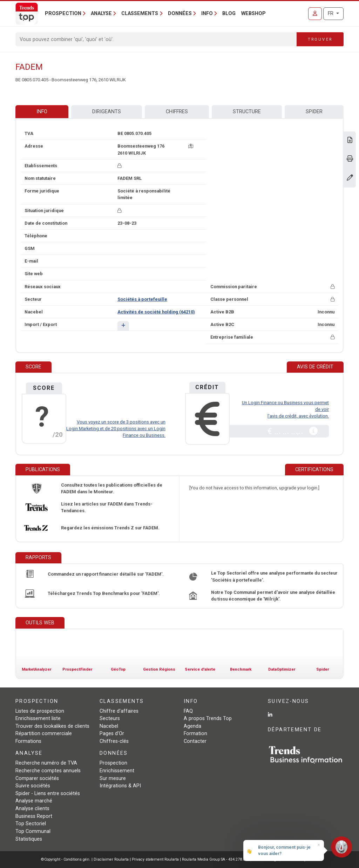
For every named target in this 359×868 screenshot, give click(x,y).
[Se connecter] (315, 14)
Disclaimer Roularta (111, 859)
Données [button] (180, 13)
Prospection (113, 763)
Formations (28, 741)
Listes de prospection (40, 711)
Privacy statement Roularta (155, 859)
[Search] (156, 39)
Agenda (192, 726)
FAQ (188, 711)
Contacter (195, 741)
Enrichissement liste (38, 718)
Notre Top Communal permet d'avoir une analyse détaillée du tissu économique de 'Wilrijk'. (273, 596)
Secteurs (110, 718)
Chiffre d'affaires (119, 711)
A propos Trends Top (208, 718)
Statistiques (29, 839)
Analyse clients (32, 809)
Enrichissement (117, 771)
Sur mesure (113, 778)
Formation (195, 734)
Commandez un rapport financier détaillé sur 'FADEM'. (106, 574)
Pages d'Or (112, 734)
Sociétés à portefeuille (142, 299)
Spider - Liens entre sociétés (48, 794)
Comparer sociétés (37, 778)
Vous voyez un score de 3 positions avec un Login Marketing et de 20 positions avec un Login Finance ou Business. (116, 429)
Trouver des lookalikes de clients (52, 726)
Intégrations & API (120, 786)
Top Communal (33, 831)
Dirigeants (107, 112)
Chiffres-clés (114, 741)
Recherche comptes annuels (48, 771)
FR (331, 13)
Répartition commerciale (44, 734)
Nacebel (109, 726)
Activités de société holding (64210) (156, 312)
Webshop (253, 13)
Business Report (34, 816)
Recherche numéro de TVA (46, 763)
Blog (229, 13)
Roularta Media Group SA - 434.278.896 (216, 859)
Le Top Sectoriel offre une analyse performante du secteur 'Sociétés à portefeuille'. (274, 576)
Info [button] (207, 13)
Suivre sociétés (33, 786)
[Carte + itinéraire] (191, 146)
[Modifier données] (350, 178)
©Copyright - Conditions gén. (66, 859)
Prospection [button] (63, 13)
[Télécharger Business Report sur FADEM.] (350, 141)
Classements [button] (140, 13)
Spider (314, 112)
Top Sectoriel (31, 824)
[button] (123, 326)
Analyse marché (34, 801)
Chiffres (177, 112)
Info (42, 112)
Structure (247, 112)
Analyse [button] (101, 13)
